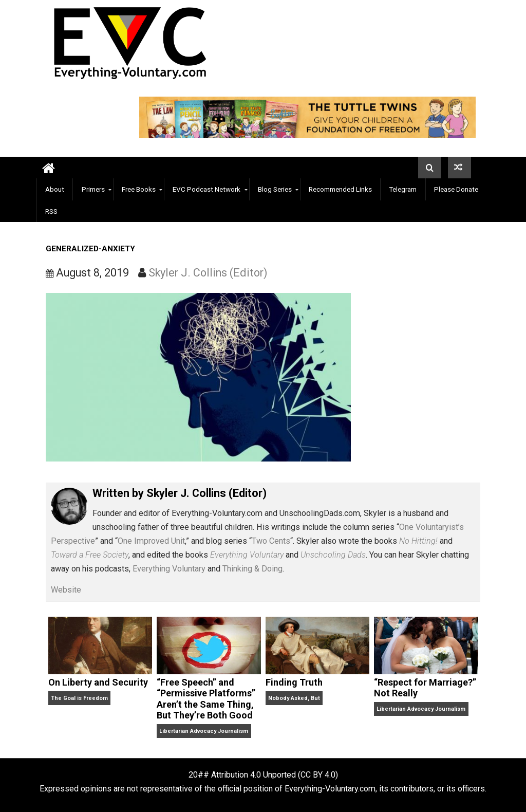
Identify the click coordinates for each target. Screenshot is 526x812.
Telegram (403, 189)
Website (66, 590)
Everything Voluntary (169, 569)
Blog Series (275, 189)
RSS (51, 211)
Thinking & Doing (252, 569)
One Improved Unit (151, 541)
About (55, 189)
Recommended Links (340, 189)
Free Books (139, 189)
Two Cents (271, 541)
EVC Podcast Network (206, 189)
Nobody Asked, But (294, 698)
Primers (93, 189)
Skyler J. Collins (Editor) (208, 273)
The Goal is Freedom (79, 698)
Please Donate (456, 189)
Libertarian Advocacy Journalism (204, 731)
